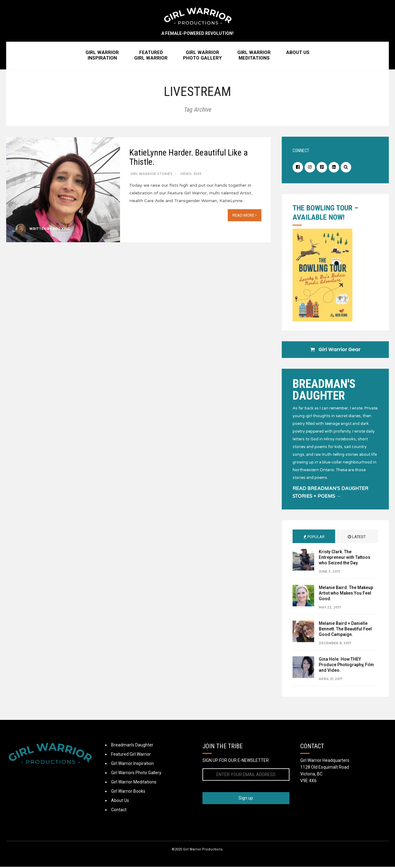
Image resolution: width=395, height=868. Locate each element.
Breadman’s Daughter (132, 746)
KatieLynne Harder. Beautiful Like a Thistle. (189, 158)
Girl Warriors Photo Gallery (136, 774)
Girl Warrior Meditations (134, 783)
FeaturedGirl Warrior (151, 56)
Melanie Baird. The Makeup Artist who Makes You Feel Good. (346, 594)
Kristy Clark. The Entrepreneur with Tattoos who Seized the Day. (345, 559)
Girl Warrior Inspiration (132, 765)
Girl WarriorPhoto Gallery (202, 56)
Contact (119, 811)
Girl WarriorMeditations (254, 56)
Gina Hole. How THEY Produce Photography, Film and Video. (346, 666)
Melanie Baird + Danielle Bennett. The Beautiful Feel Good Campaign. (345, 630)
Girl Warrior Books (128, 792)
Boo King (61, 229)
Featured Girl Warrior (131, 755)
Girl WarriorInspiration (102, 56)
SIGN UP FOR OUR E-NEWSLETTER (236, 762)
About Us (298, 54)
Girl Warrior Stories (151, 174)
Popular (314, 538)
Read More (245, 216)
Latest (357, 538)
